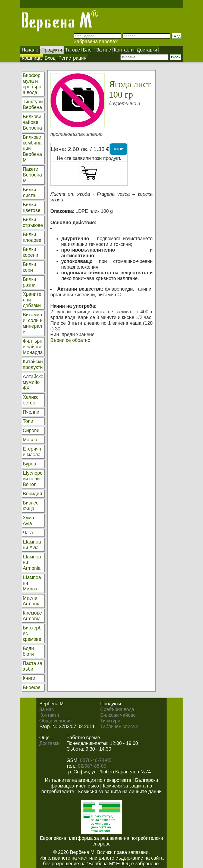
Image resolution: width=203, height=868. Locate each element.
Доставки (49, 743)
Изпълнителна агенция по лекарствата (88, 780)
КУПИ (119, 149)
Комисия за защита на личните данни (120, 792)
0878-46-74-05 (96, 760)
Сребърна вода (117, 709)
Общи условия (55, 721)
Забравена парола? (96, 41)
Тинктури (110, 721)
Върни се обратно (70, 340)
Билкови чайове (118, 715)
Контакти (49, 715)
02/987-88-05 (92, 766)
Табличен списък (119, 726)
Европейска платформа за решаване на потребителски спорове (101, 841)
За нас (46, 709)
